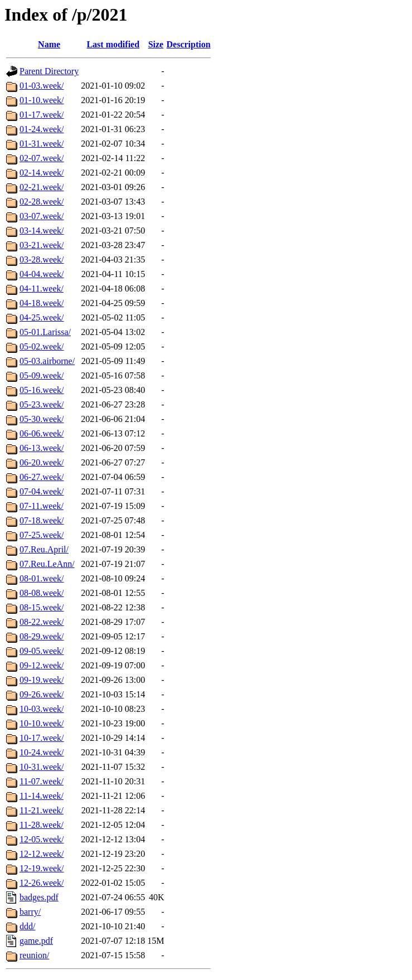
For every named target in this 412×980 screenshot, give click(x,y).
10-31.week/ (42, 767)
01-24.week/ (42, 129)
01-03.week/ (42, 86)
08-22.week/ (42, 622)
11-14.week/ (42, 796)
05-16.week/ (42, 390)
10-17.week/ (42, 738)
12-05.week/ (42, 839)
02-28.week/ (42, 202)
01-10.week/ (42, 100)
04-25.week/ (42, 317)
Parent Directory (49, 71)
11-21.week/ (42, 810)
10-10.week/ (42, 723)
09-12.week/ (42, 665)
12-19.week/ (42, 868)
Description (189, 44)
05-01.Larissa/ (45, 332)
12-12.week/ (42, 854)
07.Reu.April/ (44, 549)
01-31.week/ (42, 144)
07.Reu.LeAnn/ (47, 564)
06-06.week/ (42, 433)
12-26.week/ (42, 883)
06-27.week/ (42, 477)
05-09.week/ (42, 375)
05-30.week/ (42, 419)
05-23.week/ (42, 404)
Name (49, 44)
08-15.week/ (42, 607)
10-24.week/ (42, 752)
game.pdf (36, 941)
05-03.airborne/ (47, 361)
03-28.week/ (42, 259)
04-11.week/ (42, 288)
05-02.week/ (42, 346)
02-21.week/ (42, 187)
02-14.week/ (42, 173)
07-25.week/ (42, 535)
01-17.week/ (42, 115)
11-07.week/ (42, 781)
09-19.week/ (42, 680)
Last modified (113, 44)
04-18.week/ (42, 303)
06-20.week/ (42, 462)
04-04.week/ (42, 274)
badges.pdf (39, 897)
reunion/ (34, 955)
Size (156, 44)
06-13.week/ (42, 448)
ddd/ (27, 926)
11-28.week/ (42, 825)
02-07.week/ (42, 158)
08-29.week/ (42, 636)
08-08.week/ (42, 593)
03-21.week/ (42, 245)
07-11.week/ (42, 506)
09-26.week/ (42, 694)
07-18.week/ (42, 520)
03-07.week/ (42, 216)
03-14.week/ (42, 231)
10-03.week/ (42, 709)
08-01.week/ (42, 578)
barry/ (30, 912)
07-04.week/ (42, 491)
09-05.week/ (42, 651)
